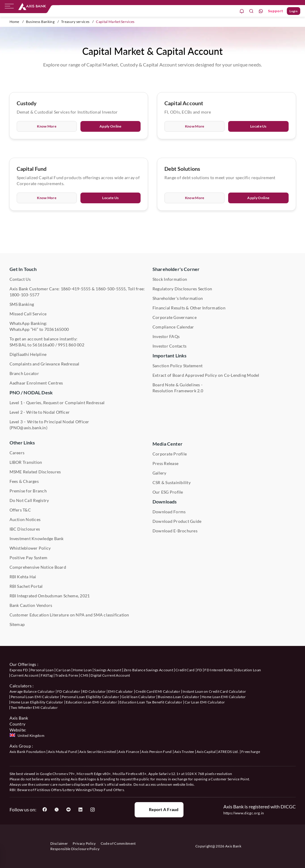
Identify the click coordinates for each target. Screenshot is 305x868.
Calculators (21, 686)
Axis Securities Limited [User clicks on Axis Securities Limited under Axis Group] (98, 752)
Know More (47, 127)
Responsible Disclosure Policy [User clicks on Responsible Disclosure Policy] (75, 849)
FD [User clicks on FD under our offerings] (200, 670)
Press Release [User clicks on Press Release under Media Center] (165, 463)
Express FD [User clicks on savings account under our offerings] (19, 670)
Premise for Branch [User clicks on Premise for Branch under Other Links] (28, 491)
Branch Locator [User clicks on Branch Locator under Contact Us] (24, 373)
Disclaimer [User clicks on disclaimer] (59, 843)
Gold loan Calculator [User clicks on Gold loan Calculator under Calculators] (139, 697)
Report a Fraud (159, 810)
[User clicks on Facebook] (45, 810)
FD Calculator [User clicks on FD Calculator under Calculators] (69, 691)
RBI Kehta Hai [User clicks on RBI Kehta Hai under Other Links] (23, 577)
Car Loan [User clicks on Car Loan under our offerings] (63, 670)
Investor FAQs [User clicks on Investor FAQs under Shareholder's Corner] (166, 336)
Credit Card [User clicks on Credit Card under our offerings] (185, 670)
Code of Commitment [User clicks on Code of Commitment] (118, 843)
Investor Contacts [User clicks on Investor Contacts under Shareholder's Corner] (169, 346)
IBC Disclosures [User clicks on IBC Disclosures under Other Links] (25, 529)
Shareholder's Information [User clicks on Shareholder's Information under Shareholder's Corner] (178, 298)
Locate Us (258, 127)
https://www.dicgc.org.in (244, 813)
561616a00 (43, 345)
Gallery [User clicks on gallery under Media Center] (159, 473)
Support (276, 11)
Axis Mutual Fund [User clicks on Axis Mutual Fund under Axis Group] (62, 752)
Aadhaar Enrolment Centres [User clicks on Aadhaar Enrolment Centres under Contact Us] (36, 383)
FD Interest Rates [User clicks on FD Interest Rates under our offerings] (218, 670)
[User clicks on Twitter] (57, 810)
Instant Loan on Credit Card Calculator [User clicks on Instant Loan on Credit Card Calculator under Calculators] (214, 691)
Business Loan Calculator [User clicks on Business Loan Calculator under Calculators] (179, 697)
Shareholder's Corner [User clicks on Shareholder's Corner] (176, 269)
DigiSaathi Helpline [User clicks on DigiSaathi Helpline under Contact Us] (28, 354)
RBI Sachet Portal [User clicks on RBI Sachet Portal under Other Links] (26, 586)
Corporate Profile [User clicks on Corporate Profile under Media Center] (170, 454)
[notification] (242, 11)
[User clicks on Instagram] (92, 810)
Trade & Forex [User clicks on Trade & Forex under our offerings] (67, 675)
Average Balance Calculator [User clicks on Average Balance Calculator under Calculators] (32, 691)
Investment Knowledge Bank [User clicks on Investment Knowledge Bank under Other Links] (37, 538)
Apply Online (111, 127)
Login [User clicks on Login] (294, 11)
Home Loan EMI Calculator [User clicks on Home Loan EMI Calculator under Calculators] (224, 697)
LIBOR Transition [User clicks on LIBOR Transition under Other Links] (26, 462)
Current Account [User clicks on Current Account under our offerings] (25, 675)
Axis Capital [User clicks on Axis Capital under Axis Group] (206, 752)
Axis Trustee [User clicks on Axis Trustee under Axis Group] (184, 752)
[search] (251, 11)
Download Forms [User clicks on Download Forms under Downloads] (169, 512)
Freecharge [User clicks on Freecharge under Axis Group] (251, 752)
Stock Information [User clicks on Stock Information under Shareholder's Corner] (170, 279)
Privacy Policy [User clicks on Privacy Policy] (84, 843)
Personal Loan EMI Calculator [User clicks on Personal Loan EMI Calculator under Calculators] (35, 697)
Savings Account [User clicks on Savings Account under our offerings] (108, 670)
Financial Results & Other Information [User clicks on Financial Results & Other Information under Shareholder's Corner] (189, 308)
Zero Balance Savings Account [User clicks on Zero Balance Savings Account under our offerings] (148, 670)
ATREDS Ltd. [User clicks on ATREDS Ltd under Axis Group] (228, 752)
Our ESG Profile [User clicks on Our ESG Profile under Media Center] (168, 492)
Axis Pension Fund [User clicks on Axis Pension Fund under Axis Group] (157, 752)
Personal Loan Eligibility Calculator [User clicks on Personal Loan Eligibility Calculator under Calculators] (90, 697)
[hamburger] (9, 7)
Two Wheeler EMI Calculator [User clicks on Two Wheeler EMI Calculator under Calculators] (34, 707)
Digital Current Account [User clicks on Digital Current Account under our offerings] (110, 675)
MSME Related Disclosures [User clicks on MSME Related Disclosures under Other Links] (35, 472)
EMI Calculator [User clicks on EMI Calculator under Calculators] (120, 691)
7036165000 (57, 329)
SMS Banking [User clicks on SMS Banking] (22, 304)
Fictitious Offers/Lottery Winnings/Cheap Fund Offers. (80, 790)
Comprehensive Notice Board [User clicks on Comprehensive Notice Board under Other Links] (38, 567)
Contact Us (20, 279)
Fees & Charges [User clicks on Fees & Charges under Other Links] (24, 481)
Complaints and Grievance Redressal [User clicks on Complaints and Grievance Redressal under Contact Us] (45, 364)
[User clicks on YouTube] (69, 810)
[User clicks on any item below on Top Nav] (32, 7)
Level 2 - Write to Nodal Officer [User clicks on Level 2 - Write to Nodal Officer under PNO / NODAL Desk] (40, 412)
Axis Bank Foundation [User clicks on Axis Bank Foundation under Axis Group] (28, 752)
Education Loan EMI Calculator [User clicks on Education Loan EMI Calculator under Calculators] (91, 702)
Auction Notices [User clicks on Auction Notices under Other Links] (25, 519)
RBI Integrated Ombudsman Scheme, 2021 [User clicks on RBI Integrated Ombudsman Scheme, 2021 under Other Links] (50, 596)
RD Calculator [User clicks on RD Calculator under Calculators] (94, 691)
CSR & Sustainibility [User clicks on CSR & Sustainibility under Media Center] (172, 482)
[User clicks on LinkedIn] (80, 810)
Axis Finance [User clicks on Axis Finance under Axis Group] (129, 752)
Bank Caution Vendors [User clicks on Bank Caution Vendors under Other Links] (31, 605)
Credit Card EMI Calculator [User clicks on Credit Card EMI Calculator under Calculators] (158, 691)
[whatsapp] (261, 11)
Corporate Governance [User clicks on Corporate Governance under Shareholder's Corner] (175, 317)
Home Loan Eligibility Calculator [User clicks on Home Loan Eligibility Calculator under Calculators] (37, 702)
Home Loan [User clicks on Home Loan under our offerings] (82, 670)
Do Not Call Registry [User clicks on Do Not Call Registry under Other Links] (29, 500)
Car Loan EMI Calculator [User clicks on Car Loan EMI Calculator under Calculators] (205, 702)
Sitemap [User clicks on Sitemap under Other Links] (17, 624)
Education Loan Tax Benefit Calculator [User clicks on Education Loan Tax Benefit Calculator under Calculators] (151, 702)
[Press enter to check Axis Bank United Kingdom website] (28, 736)
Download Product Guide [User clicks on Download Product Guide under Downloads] (177, 521)
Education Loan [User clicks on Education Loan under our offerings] (248, 670)
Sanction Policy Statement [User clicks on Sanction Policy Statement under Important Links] (178, 366)
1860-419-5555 (76, 289)
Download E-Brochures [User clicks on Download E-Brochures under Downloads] (175, 531)
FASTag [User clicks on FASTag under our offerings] (47, 675)
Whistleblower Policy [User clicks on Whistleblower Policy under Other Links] (30, 548)
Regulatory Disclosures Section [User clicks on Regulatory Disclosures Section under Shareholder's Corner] (182, 289)
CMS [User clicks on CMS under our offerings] (84, 675)
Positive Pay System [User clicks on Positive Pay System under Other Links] (29, 558)
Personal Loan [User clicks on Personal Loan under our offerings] (42, 670)
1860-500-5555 (111, 289)
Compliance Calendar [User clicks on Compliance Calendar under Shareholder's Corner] (173, 327)
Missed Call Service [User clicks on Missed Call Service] (28, 314)
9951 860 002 (71, 345)
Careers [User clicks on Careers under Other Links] (17, 453)
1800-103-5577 (25, 295)
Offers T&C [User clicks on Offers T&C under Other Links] (20, 510)
